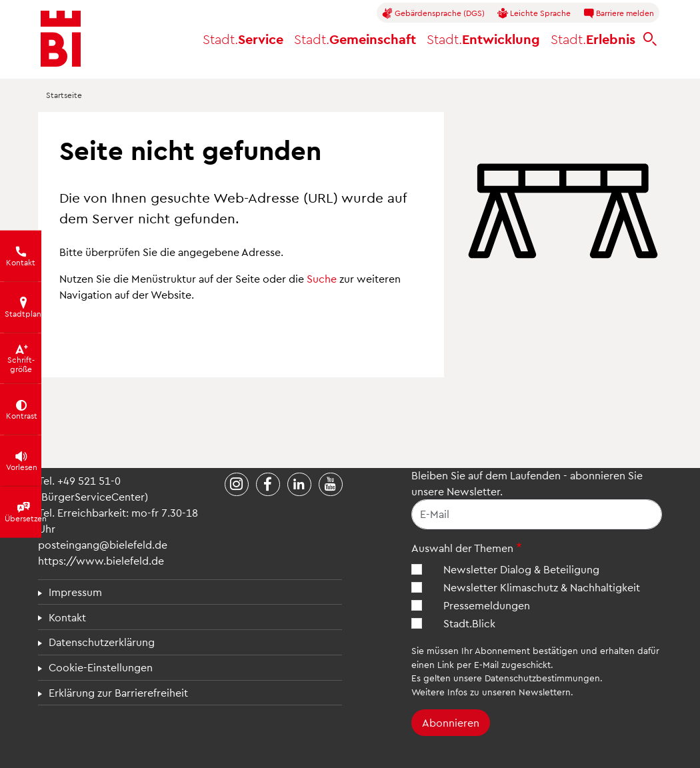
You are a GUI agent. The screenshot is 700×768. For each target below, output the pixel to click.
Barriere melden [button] (619, 13)
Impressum (75, 592)
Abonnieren (451, 722)
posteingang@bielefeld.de (103, 544)
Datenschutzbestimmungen (542, 678)
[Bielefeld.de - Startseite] (61, 39)
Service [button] (243, 39)
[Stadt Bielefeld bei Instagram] (237, 485)
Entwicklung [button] (483, 39)
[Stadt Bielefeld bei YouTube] (331, 485)
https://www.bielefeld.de (101, 560)
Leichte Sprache (534, 13)
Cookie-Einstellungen (101, 667)
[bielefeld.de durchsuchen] (650, 39)
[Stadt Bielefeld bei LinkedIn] (299, 485)
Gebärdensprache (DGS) (433, 13)
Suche (322, 278)
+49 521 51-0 (89, 480)
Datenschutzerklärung (102, 642)
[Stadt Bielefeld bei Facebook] (268, 485)
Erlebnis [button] (593, 39)
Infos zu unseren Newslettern (509, 692)
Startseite (64, 95)
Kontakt (67, 617)
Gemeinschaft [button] (355, 39)
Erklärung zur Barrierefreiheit (118, 692)
